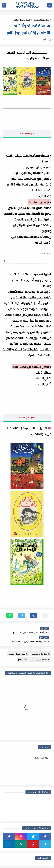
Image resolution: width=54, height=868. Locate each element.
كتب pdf (23, 660)
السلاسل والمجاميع (41, 20)
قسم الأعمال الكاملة (22, 20)
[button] (34, 615)
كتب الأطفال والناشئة (40, 660)
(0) (5, 39)
